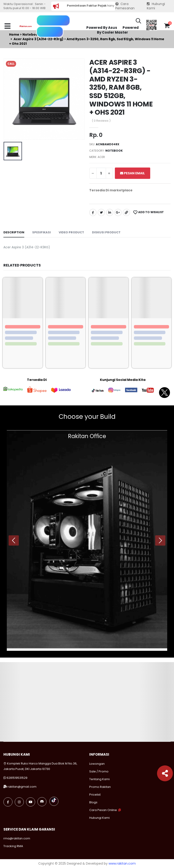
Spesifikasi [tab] (41, 232)
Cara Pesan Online (103, 810)
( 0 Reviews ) (101, 121)
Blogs (93, 802)
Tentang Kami (99, 779)
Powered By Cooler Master (118, 30)
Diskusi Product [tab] (106, 232)
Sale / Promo (99, 771)
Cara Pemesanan (125, 6)
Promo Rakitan (100, 787)
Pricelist (95, 795)
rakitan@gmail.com (22, 787)
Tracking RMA (13, 846)
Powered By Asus (102, 28)
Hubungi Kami (156, 6)
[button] (138, 22)
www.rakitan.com (122, 863)
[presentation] (14, 540)
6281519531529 (17, 778)
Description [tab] (14, 232)
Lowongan (97, 764)
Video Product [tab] (71, 232)
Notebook (114, 151)
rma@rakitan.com (17, 838)
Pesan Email (132, 173)
